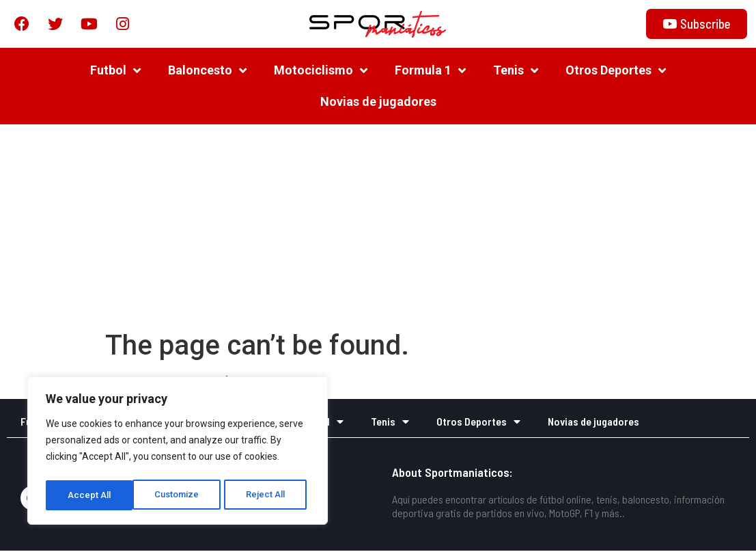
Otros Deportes (616, 72)
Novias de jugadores (378, 103)
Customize (90, 495)
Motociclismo (321, 72)
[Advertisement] (378, 228)
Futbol (115, 72)
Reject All (180, 495)
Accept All (267, 495)
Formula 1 (430, 72)
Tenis (516, 72)
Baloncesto (207, 72)
